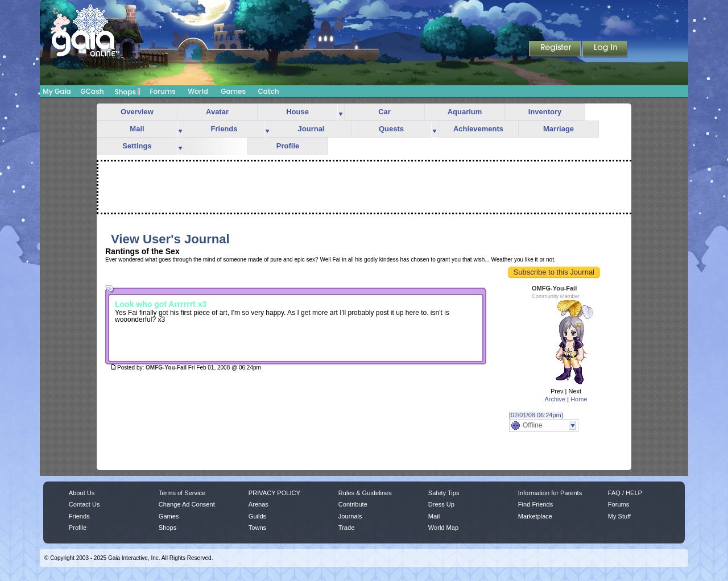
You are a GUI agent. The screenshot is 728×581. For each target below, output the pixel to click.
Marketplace (535, 516)
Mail (137, 129)
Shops (128, 92)
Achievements (478, 129)
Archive (555, 399)
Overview (137, 112)
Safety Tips (444, 493)
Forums (162, 91)
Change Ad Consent (187, 504)
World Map (443, 528)
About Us (82, 493)
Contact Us (84, 504)
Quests (391, 129)
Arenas (258, 504)
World (198, 91)
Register (556, 49)
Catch (269, 91)
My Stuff (619, 516)
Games (233, 91)
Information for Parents (550, 493)
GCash (92, 91)
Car (384, 112)
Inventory (545, 112)
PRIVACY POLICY (274, 493)
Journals (350, 516)
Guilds (257, 516)
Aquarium (465, 112)
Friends (224, 129)
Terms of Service (182, 493)
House (297, 112)
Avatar (217, 112)
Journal (311, 129)
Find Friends (535, 504)
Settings (137, 146)
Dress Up (441, 504)
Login (605, 49)
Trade (346, 528)
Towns (257, 528)
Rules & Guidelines (365, 493)
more (341, 112)
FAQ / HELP (625, 493)
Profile (288, 146)
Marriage (559, 129)
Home (579, 399)
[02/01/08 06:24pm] (536, 415)
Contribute (353, 504)
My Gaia (57, 91)
